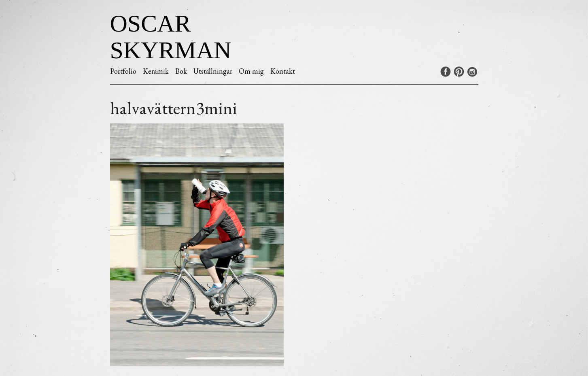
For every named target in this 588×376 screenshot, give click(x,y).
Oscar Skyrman (171, 37)
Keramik (156, 71)
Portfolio (123, 71)
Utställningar (213, 71)
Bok (181, 71)
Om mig (251, 71)
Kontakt (283, 71)
